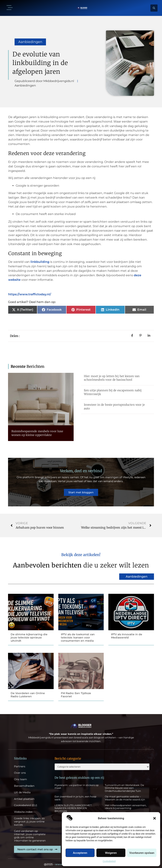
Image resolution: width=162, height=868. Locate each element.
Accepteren (80, 853)
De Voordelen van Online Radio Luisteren (28, 691)
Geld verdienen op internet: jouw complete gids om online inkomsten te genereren (30, 832)
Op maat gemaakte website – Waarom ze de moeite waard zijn (125, 795)
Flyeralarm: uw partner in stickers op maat (77, 783)
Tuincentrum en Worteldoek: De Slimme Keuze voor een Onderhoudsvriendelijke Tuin (124, 785)
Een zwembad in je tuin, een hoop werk (75, 795)
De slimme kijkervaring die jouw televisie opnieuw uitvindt (29, 633)
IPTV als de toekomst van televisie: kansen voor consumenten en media (78, 633)
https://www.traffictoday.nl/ (30, 294)
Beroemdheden (24, 782)
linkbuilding (40, 262)
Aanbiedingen (30, 42)
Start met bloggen (81, 490)
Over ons (20, 769)
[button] (155, 818)
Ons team (20, 776)
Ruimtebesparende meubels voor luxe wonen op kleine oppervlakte (37, 433)
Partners (20, 763)
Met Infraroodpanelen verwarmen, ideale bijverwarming (126, 804)
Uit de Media (22, 789)
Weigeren (111, 853)
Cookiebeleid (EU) (26, 802)
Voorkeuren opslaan (142, 853)
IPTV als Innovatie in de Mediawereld (127, 631)
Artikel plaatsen (24, 795)
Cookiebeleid (109, 861)
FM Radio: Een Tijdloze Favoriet (76, 691)
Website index (23, 808)
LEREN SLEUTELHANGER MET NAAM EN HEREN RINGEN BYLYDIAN (73, 805)
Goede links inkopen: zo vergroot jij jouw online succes (29, 818)
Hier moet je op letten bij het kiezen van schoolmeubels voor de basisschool (112, 378)
